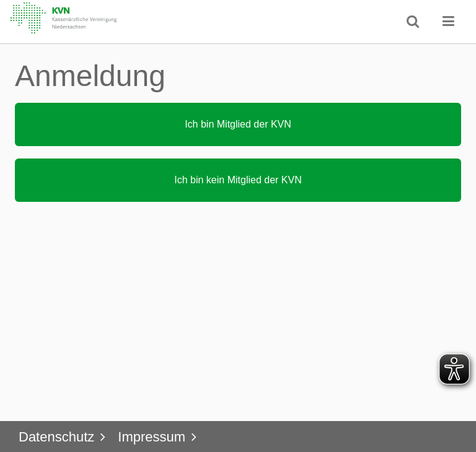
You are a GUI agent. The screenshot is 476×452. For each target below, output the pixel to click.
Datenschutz (56, 437)
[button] (449, 21)
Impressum (152, 437)
